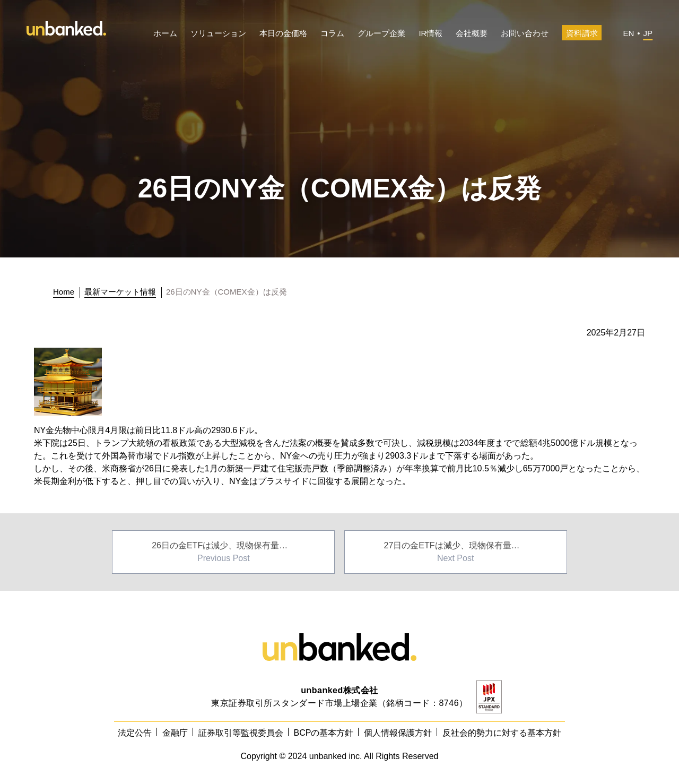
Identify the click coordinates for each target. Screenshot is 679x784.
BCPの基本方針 (324, 733)
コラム (332, 33)
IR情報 (430, 33)
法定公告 (135, 733)
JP (648, 33)
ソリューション (218, 33)
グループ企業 (381, 33)
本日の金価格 (283, 33)
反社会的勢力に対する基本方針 (502, 733)
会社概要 (472, 33)
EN (628, 33)
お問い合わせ (525, 33)
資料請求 (582, 33)
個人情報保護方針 (398, 733)
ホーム (165, 33)
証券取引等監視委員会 (241, 733)
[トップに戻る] (67, 292)
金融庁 (175, 733)
